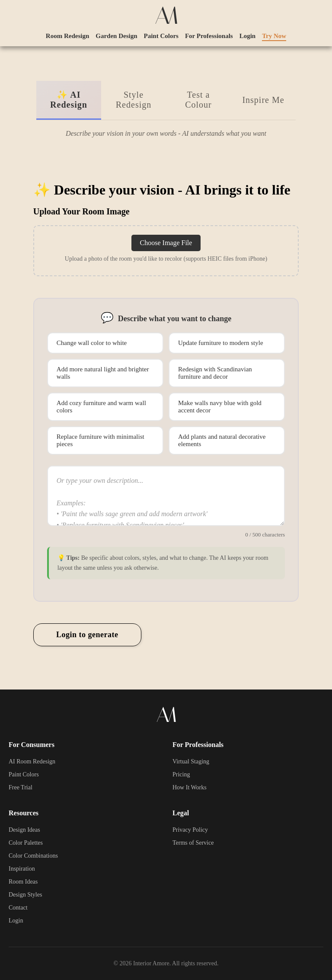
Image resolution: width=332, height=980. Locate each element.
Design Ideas (24, 830)
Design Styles (25, 895)
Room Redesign (67, 36)
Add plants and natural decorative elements (222, 440)
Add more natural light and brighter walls (103, 373)
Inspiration (22, 869)
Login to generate (87, 635)
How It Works (190, 787)
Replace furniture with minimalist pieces (101, 440)
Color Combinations (33, 856)
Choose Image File (166, 243)
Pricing (181, 774)
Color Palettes (26, 843)
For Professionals (209, 36)
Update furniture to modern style (221, 343)
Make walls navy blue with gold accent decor (220, 407)
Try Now (274, 36)
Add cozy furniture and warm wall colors (101, 407)
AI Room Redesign (32, 761)
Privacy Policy (190, 830)
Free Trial (21, 787)
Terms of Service (193, 843)
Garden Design (116, 36)
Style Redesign (134, 100)
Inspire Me (263, 100)
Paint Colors (161, 36)
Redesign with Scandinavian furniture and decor (215, 373)
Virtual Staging (191, 761)
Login (248, 36)
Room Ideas (23, 882)
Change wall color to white (92, 343)
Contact (18, 908)
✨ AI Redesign (69, 100)
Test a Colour (198, 100)
